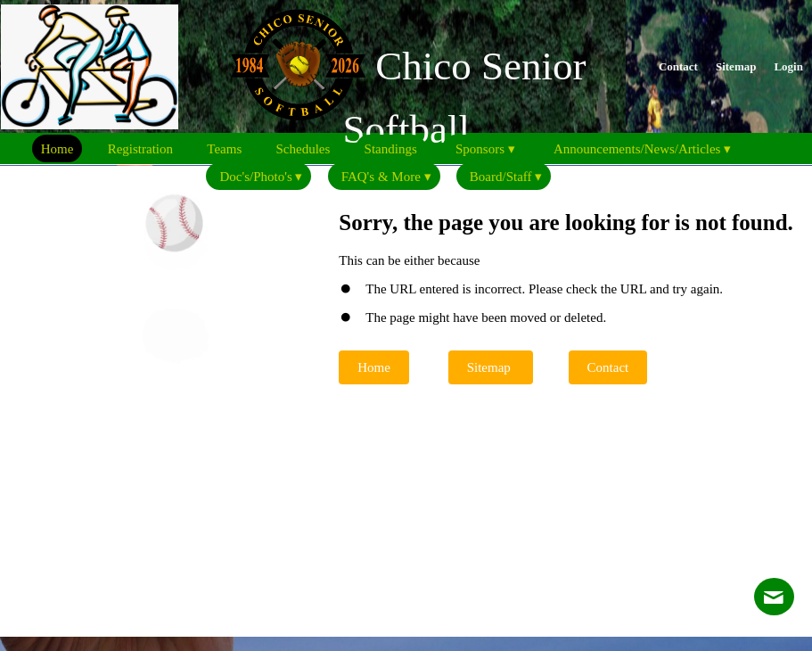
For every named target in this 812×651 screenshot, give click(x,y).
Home (374, 367)
